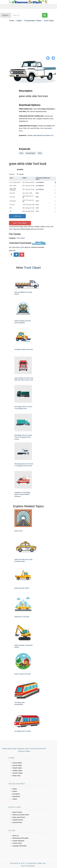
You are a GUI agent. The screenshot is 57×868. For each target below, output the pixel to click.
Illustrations (16, 796)
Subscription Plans (18, 247)
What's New (16, 776)
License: (12, 174)
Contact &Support (18, 841)
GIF (10, 211)
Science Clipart (17, 773)
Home (12, 21)
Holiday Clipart (17, 770)
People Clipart (17, 768)
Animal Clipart (17, 765)
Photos (15, 791)
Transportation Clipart (33, 21)
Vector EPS (12, 193)
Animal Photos (17, 822)
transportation (31, 153)
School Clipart (17, 763)
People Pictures (18, 820)
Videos (15, 799)
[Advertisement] (28, 37)
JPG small (12, 205)
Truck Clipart (49, 21)
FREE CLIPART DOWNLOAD (13, 189)
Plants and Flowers (19, 817)
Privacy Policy (17, 843)
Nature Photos (17, 812)
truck (21, 153)
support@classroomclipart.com (43, 135)
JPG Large (12, 197)
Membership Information (21, 838)
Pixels (25, 178)
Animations (16, 794)
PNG (40, 153)
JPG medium (13, 201)
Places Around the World (21, 815)
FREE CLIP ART (13, 186)
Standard (21, 174)
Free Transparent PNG (15, 182)
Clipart (19, 21)
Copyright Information (20, 846)
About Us (16, 836)
